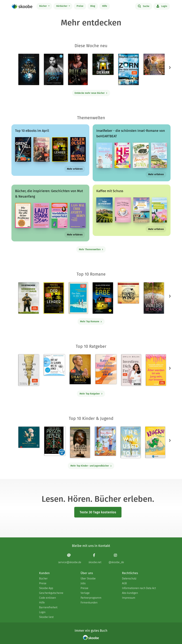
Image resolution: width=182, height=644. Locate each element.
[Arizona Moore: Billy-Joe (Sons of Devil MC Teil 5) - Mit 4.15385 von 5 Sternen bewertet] (78, 69)
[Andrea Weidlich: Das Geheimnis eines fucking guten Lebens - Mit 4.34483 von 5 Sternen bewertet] (29, 370)
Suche (144, 6)
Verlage (85, 593)
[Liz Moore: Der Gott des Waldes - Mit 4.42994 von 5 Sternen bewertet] (154, 298)
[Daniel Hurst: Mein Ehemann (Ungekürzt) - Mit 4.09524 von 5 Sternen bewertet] (103, 64)
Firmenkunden (89, 603)
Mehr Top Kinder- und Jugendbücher (91, 466)
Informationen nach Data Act (139, 588)
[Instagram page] (116, 559)
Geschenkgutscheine (51, 593)
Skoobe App (46, 588)
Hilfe (105, 6)
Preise (80, 6)
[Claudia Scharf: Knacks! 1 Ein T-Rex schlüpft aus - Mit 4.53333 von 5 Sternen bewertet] (155, 442)
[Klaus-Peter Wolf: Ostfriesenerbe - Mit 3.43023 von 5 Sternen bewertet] (103, 298)
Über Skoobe (88, 579)
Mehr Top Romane (91, 322)
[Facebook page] (95, 559)
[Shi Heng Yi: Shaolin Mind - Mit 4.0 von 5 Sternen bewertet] (80, 369)
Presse (84, 588)
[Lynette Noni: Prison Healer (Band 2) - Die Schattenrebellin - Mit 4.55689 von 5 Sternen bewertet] (55, 441)
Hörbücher (62, 6)
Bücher (43, 6)
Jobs (83, 583)
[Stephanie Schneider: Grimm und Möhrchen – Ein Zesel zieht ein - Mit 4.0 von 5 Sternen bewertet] (105, 441)
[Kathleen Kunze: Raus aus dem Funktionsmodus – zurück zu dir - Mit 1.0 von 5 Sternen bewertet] (106, 369)
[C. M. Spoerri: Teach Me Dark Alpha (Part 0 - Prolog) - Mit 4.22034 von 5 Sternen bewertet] (29, 69)
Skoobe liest (46, 617)
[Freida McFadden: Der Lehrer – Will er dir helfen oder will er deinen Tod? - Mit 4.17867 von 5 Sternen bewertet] (54, 298)
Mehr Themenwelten (91, 249)
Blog (93, 6)
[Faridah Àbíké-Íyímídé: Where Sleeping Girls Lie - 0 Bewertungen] (80, 442)
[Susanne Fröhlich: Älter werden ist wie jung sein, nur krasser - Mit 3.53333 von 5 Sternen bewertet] (156, 370)
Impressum (129, 598)
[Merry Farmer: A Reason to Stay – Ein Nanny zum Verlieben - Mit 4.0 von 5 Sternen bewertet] (54, 69)
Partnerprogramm (91, 598)
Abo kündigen (130, 593)
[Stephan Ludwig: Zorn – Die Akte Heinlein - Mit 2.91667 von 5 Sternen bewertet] (129, 69)
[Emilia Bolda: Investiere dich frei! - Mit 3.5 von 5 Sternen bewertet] (131, 370)
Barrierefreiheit (48, 607)
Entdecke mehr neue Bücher (91, 93)
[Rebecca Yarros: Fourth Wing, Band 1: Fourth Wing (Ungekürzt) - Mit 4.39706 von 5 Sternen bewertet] (128, 293)
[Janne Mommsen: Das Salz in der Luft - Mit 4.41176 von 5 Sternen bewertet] (78, 298)
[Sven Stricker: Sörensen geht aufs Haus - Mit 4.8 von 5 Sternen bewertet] (29, 298)
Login (162, 6)
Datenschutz (129, 579)
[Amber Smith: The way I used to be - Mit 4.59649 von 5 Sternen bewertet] (131, 442)
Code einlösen (47, 598)
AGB (124, 583)
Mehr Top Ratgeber (91, 394)
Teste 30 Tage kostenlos (98, 512)
